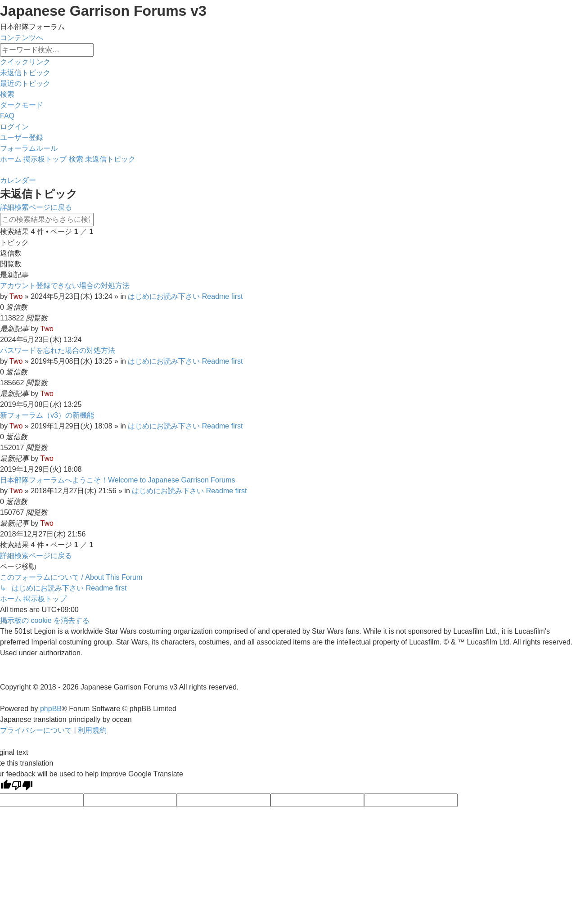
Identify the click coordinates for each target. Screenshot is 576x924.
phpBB (51, 709)
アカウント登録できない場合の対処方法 (65, 286)
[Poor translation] (22, 787)
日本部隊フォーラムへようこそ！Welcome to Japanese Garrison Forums (117, 480)
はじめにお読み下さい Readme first (185, 296)
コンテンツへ (22, 38)
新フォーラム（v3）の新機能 (47, 415)
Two (16, 296)
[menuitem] (25, 73)
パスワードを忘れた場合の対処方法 (58, 350)
